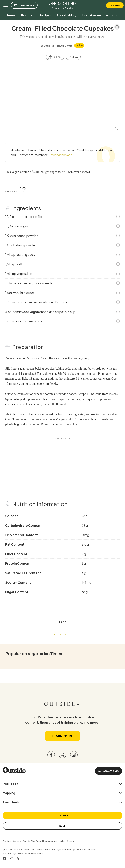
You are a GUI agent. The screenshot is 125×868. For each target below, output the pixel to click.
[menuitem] (11, 15)
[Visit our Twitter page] (62, 756)
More (112, 15)
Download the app (60, 155)
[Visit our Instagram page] (74, 756)
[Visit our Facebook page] (51, 756)
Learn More (62, 737)
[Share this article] (73, 57)
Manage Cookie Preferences (82, 850)
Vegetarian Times (62, 3)
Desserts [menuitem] (63, 634)
